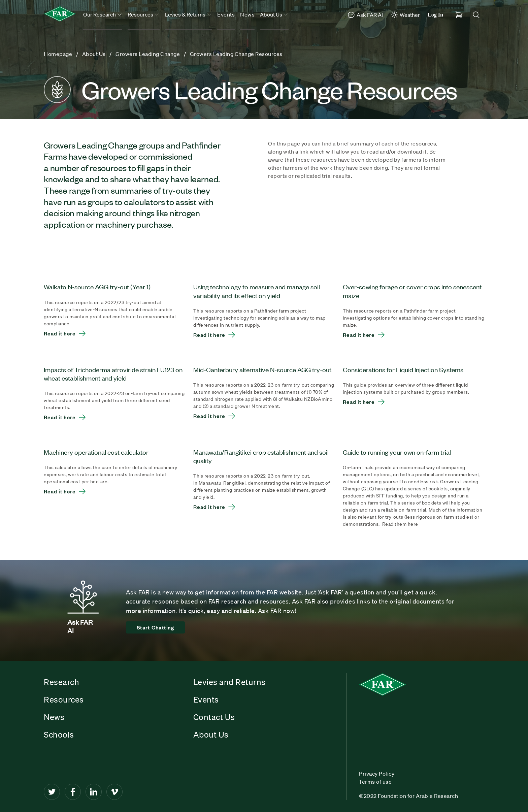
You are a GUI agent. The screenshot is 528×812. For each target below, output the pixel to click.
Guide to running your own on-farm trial (397, 452)
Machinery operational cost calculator (96, 452)
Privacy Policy (377, 774)
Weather (405, 15)
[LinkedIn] (94, 792)
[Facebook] (73, 792)
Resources (64, 700)
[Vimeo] (114, 792)
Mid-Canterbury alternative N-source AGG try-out (262, 369)
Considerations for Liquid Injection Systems (403, 369)
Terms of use (375, 782)
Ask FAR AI (365, 15)
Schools (59, 735)
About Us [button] (274, 14)
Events (226, 14)
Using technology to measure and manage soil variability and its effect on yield (257, 291)
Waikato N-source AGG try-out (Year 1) (97, 286)
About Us (211, 735)
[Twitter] (52, 792)
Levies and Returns (229, 682)
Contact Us (214, 717)
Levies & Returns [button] (188, 14)
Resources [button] (144, 14)
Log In (435, 15)
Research (61, 682)
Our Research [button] (103, 14)
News (247, 14)
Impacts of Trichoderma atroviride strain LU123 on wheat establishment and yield (113, 373)
